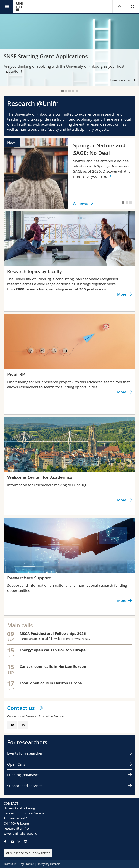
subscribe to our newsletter (28, 853)
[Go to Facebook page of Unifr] (5, 842)
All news (80, 203)
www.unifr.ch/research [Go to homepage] (21, 833)
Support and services (25, 786)
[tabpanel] (69, 50)
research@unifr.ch (18, 828)
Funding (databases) (24, 775)
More (122, 294)
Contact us (21, 708)
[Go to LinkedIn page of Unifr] (19, 842)
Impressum (10, 864)
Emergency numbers (48, 864)
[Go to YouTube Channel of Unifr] (12, 842)
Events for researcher (25, 753)
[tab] (62, 91)
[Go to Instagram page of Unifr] (26, 842)
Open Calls (16, 764)
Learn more (120, 80)
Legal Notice (27, 864)
